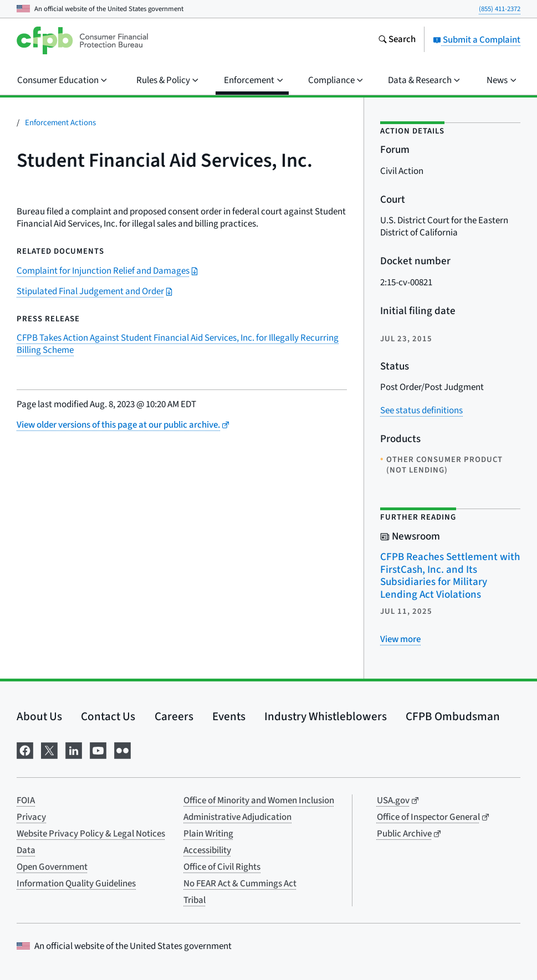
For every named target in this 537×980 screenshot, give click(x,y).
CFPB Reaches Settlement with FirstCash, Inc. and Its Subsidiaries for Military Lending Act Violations (450, 576)
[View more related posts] (400, 639)
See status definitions (421, 411)
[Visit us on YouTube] (98, 750)
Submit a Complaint (477, 40)
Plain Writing (208, 834)
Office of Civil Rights (222, 867)
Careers (174, 716)
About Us (39, 716)
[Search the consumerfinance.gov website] (397, 40)
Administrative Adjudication (237, 817)
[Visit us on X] (49, 750)
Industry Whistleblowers (326, 716)
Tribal (195, 900)
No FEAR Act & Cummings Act (240, 884)
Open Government (52, 867)
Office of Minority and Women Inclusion (259, 801)
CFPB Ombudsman (453, 716)
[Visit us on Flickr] (122, 750)
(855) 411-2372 (500, 9)
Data (26, 850)
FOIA (26, 801)
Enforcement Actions (60, 123)
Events (229, 716)
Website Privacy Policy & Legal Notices (91, 834)
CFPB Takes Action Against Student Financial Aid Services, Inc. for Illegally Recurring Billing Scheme (178, 344)
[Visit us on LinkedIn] (74, 750)
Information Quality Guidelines (76, 884)
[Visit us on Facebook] (25, 750)
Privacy (31, 817)
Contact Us (108, 716)
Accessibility (207, 850)
